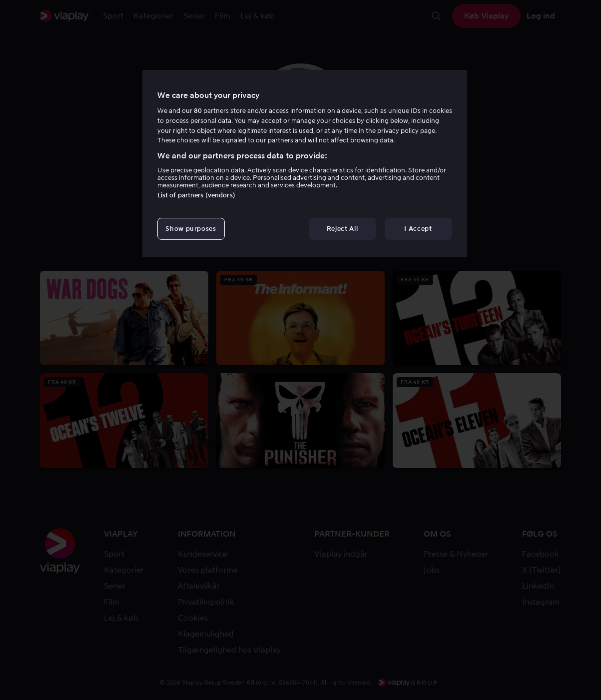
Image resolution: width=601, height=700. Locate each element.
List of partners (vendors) (196, 195)
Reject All (342, 229)
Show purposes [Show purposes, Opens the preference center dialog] (191, 229)
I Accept (418, 229)
